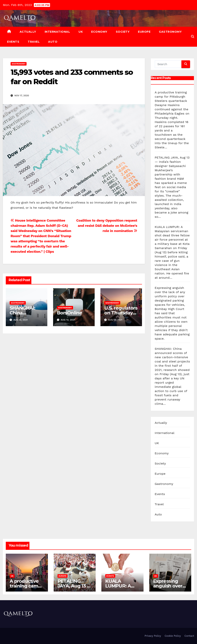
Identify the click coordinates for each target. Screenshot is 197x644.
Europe (144, 32)
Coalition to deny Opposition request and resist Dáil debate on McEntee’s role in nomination (107, 226)
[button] (193, 37)
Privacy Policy (153, 636)
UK (81, 32)
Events (13, 42)
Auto (53, 42)
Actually (28, 32)
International (57, 32)
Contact (189, 636)
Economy (99, 32)
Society (123, 32)
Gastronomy (170, 32)
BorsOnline (70, 313)
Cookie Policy (173, 636)
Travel (34, 42)
